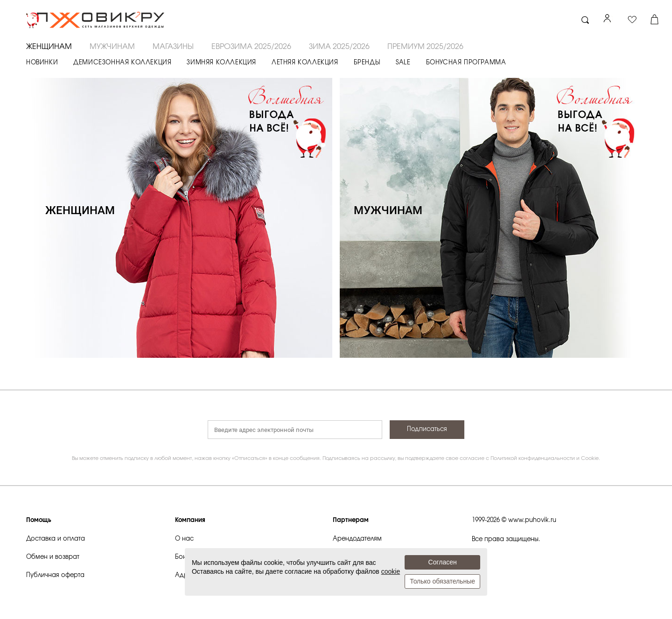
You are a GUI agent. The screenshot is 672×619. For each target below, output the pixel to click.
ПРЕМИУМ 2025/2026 (425, 47)
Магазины (173, 47)
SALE (403, 63)
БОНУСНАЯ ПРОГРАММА (466, 63)
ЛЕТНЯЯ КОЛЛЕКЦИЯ (305, 63)
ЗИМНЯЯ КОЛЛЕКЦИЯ (221, 63)
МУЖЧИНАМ (112, 47)
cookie (391, 571)
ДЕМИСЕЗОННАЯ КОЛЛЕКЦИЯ (122, 63)
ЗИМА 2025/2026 (339, 47)
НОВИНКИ (42, 63)
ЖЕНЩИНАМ (49, 47)
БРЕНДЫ (367, 63)
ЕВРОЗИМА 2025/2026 (251, 47)
